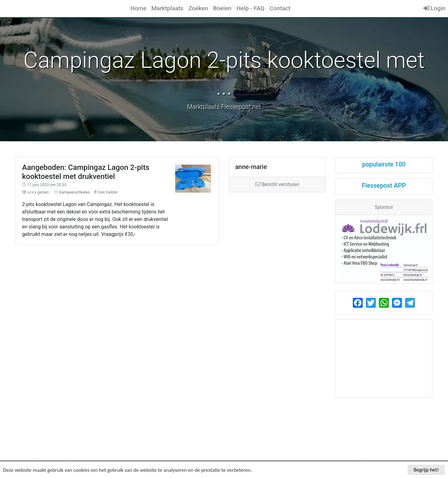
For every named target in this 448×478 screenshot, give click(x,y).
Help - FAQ (250, 8)
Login (434, 8)
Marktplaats (168, 8)
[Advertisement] (171, 297)
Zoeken (198, 8)
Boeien (222, 8)
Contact (280, 8)
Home (138, 8)
